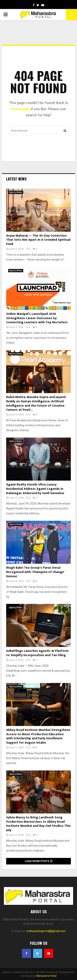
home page (21, 109)
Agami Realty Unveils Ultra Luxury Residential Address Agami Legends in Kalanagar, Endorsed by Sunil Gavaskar (35, 489)
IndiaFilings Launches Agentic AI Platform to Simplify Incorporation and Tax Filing (37, 653)
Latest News (16, 179)
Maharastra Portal (46, 976)
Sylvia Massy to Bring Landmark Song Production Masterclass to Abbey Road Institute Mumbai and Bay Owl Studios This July (38, 824)
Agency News (16, 192)
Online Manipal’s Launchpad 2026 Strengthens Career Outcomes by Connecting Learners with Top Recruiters (37, 318)
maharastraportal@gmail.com (46, 931)
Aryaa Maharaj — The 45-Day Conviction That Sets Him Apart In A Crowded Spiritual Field (38, 240)
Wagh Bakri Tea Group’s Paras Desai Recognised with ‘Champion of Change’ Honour (35, 572)
